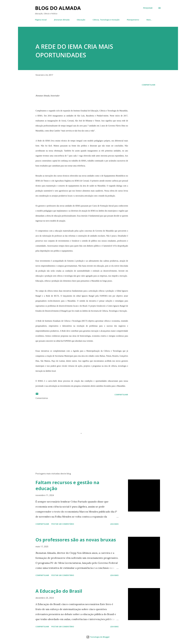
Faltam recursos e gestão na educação (67, 485)
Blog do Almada (58, 8)
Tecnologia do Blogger (98, 637)
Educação (81, 20)
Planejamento (133, 20)
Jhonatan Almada (62, 20)
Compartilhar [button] (148, 85)
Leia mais (114, 524)
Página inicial (41, 20)
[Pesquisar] (148, 8)
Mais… (149, 20)
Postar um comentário (63, 524)
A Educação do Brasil (59, 591)
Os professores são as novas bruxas (76, 540)
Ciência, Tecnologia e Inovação (106, 20)
